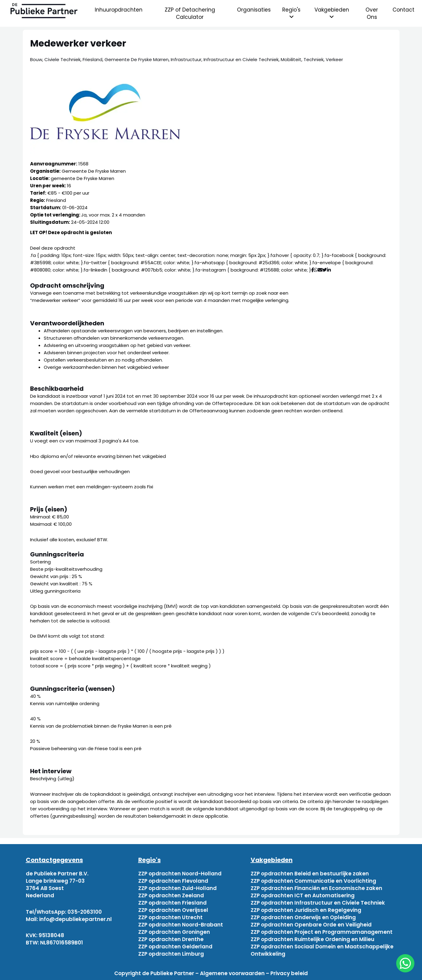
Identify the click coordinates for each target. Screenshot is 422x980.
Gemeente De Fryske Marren (137, 59)
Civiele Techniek (62, 59)
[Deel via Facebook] (312, 270)
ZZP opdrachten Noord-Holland (180, 874)
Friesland (93, 59)
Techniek (314, 59)
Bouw (36, 59)
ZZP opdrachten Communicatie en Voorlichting (313, 881)
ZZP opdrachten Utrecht (170, 917)
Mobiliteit (291, 59)
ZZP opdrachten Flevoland (173, 881)
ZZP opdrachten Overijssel (173, 910)
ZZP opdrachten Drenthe (171, 939)
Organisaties (254, 10)
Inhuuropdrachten (119, 10)
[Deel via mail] (320, 270)
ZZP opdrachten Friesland (172, 903)
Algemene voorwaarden (232, 973)
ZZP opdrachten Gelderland (175, 947)
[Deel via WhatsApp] (316, 270)
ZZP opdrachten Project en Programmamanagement (322, 932)
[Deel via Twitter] (325, 270)
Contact (403, 10)
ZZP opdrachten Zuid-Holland (177, 888)
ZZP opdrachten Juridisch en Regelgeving (306, 910)
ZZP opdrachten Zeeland (171, 895)
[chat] (405, 963)
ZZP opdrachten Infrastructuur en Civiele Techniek (318, 903)
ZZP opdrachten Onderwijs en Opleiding (303, 917)
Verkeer (334, 59)
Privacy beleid (289, 973)
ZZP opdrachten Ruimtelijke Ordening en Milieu (312, 939)
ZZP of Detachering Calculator (190, 13)
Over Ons (372, 13)
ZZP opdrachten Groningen (174, 932)
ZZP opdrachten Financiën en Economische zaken (316, 888)
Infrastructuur (186, 59)
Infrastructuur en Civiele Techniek (241, 59)
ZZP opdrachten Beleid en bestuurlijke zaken (310, 874)
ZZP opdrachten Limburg (171, 954)
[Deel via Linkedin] (330, 270)
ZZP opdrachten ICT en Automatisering (303, 895)
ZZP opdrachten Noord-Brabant (181, 925)
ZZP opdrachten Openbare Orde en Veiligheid (311, 925)
